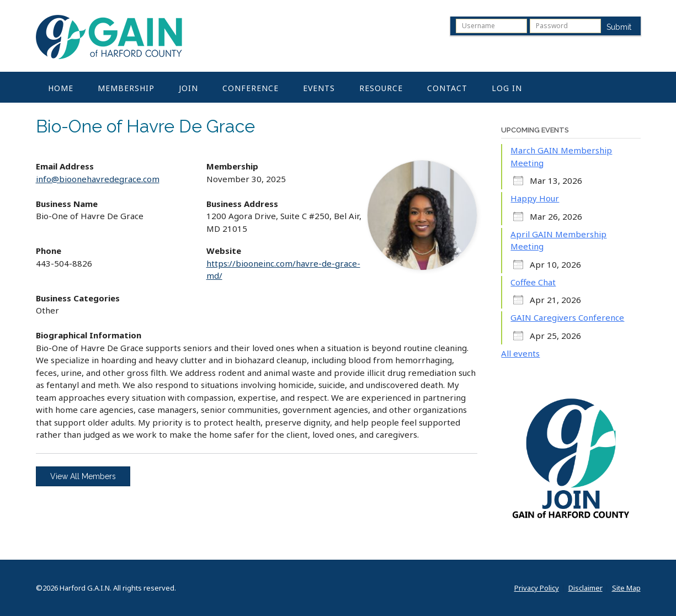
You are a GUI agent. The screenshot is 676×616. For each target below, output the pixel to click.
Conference (251, 88)
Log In (507, 88)
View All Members (83, 476)
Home (61, 88)
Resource (381, 88)
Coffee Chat (533, 282)
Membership (126, 88)
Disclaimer (585, 588)
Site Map (626, 588)
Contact (447, 88)
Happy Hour (535, 198)
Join (188, 88)
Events (319, 88)
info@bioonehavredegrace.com (98, 179)
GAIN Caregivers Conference (567, 317)
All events (520, 353)
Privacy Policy (537, 588)
